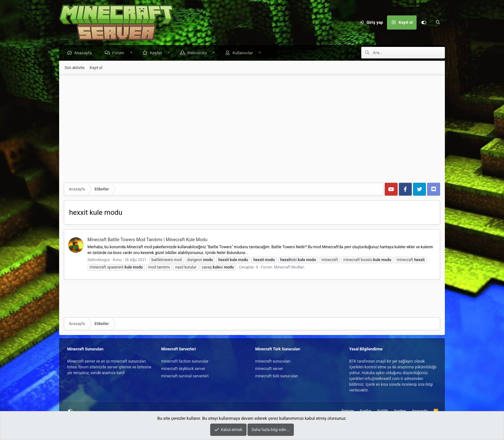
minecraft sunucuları (273, 361)
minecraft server (269, 369)
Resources (199, 53)
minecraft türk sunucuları (277, 376)
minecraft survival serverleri (185, 376)
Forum (120, 53)
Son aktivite (75, 68)
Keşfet (157, 53)
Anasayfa (85, 53)
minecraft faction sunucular (185, 361)
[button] (133, 53)
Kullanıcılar (244, 53)
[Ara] (438, 22)
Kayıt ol (96, 68)
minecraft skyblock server (183, 369)
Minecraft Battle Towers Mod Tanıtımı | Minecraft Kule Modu (147, 240)
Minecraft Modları (289, 268)
